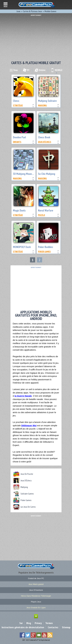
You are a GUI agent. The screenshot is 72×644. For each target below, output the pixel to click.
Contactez (53, 627)
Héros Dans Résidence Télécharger (36, 596)
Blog (29, 623)
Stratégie (18, 105)
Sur (21, 623)
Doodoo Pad (19, 137)
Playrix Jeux (36, 602)
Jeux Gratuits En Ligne (36, 608)
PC (26, 70)
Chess (16, 101)
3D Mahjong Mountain (24, 174)
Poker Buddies (46, 247)
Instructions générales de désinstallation (23, 627)
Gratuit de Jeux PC (36, 578)
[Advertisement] (36, 37)
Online (40, 70)
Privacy (38, 623)
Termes (49, 623)
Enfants (17, 142)
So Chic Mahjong (47, 174)
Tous (14, 70)
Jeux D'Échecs (45, 142)
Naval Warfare (46, 210)
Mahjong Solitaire (47, 101)
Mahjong (42, 105)
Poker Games (44, 251)
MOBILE (56, 70)
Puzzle (42, 215)
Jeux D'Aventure (36, 590)
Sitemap (66, 627)
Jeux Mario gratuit (36, 584)
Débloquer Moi (29, 425)
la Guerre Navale (23, 396)
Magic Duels (19, 210)
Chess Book (44, 137)
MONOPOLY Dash (22, 247)
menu (6, 5)
